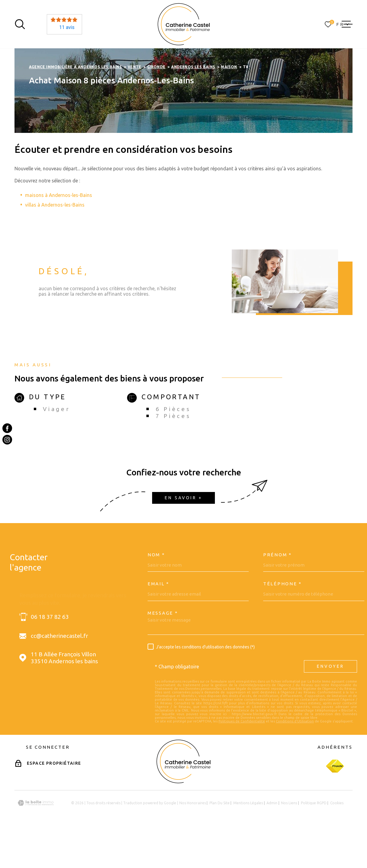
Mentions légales (248, 841)
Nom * (156, 593)
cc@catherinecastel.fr (59, 674)
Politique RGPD (314, 841)
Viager (56, 447)
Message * (163, 651)
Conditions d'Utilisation (295, 759)
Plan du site (220, 841)
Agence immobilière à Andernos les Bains (75, 105)
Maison (229, 105)
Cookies (337, 841)
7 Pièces (173, 454)
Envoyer (330, 705)
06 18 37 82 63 (50, 655)
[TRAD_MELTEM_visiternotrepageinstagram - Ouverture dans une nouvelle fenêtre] (7, 440)
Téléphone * (282, 622)
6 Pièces (173, 447)
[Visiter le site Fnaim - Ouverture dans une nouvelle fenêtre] (335, 804)
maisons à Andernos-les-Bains (59, 233)
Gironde (156, 105)
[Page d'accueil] (184, 24)
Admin (272, 841)
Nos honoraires (193, 841)
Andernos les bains (193, 105)
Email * (158, 622)
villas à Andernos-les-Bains (55, 243)
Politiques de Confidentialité (242, 759)
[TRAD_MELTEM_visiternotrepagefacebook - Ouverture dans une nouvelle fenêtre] (7, 428)
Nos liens (289, 841)
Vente (134, 105)
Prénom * (278, 593)
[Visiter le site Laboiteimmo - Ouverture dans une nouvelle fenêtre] (36, 841)
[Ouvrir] (20, 24)
